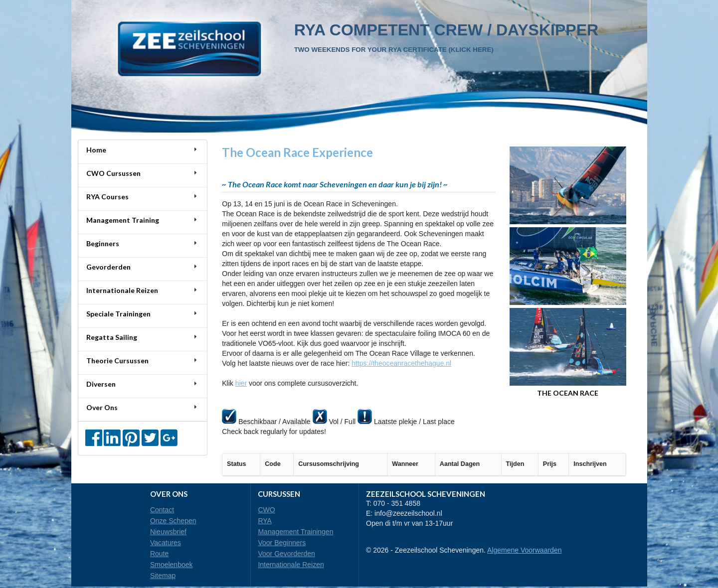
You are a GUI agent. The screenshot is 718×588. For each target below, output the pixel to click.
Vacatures (166, 543)
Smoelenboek (172, 565)
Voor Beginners (282, 543)
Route (159, 554)
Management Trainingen (295, 532)
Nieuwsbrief (168, 532)
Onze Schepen (173, 521)
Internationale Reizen (291, 565)
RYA (265, 521)
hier (241, 383)
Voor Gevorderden (286, 554)
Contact (162, 510)
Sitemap (163, 576)
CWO (266, 510)
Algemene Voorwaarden (524, 550)
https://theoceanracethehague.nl (401, 363)
